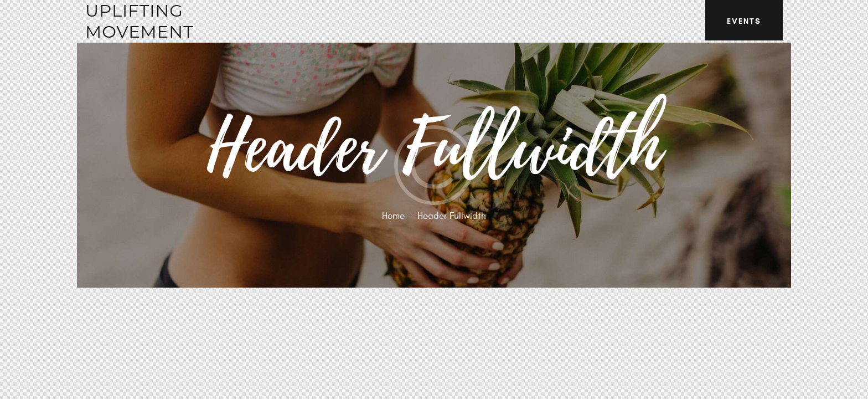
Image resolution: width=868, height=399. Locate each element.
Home (393, 216)
